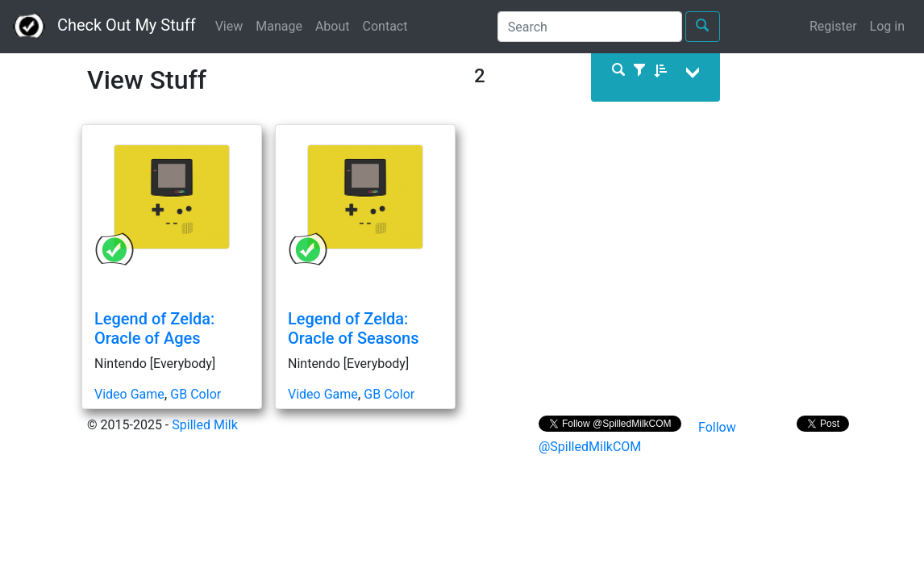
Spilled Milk (205, 425)
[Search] (590, 27)
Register (833, 26)
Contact (385, 26)
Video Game (129, 394)
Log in (887, 26)
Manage (279, 26)
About (333, 26)
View (229, 26)
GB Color (196, 394)
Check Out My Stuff (104, 27)
